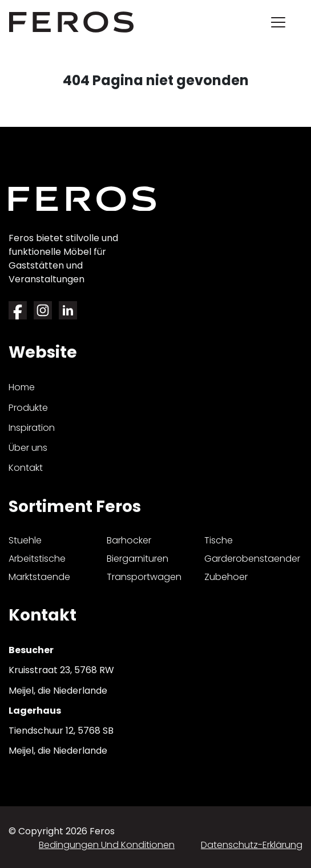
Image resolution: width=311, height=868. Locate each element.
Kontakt (26, 468)
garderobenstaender (252, 559)
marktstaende (39, 577)
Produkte (28, 408)
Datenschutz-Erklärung (252, 845)
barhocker (129, 540)
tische (219, 540)
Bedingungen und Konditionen (107, 845)
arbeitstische (37, 559)
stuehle (25, 540)
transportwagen (144, 577)
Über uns (28, 448)
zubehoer (226, 577)
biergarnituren (138, 559)
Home (22, 387)
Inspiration (32, 428)
